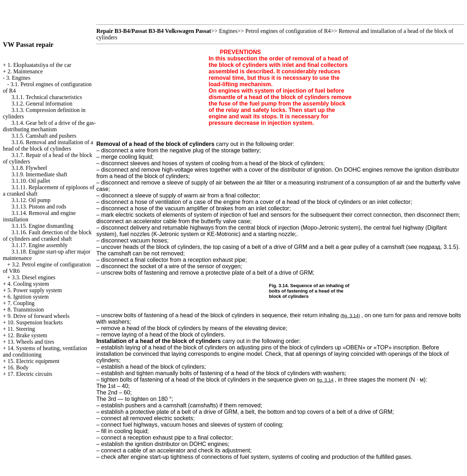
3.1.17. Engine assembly (40, 245)
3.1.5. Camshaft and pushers (44, 136)
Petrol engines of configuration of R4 (288, 31)
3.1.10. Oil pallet (31, 181)
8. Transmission (26, 310)
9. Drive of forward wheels (38, 316)
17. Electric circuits (30, 374)
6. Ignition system (28, 297)
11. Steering (21, 329)
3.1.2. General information (42, 104)
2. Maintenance (25, 71)
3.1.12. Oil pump (31, 200)
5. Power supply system (35, 290)
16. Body (18, 367)
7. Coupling (21, 303)
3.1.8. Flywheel (29, 168)
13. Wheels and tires (31, 342)
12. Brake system (27, 335)
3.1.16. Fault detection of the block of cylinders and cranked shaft (47, 235)
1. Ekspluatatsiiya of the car (39, 65)
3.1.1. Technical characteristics (47, 97)
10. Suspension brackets (35, 322)
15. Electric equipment (33, 361)
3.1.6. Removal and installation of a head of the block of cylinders (48, 145)
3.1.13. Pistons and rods (39, 207)
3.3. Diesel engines (34, 277)
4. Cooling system (28, 284)
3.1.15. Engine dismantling (42, 226)
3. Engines (18, 78)
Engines (228, 31)
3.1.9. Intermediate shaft (39, 174)
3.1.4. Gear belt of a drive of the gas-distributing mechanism (49, 126)
